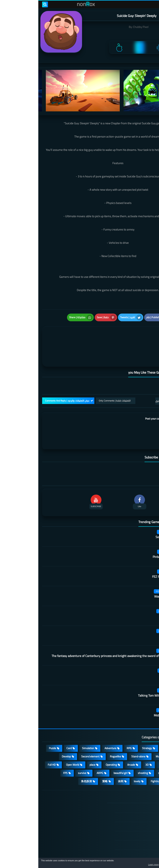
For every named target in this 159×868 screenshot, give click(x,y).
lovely (99, 757)
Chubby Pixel (103, 27)
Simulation (50, 724)
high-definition (141, 757)
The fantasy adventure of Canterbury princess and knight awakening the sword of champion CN (76, 632)
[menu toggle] (152, 4)
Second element (52, 732)
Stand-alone (100, 732)
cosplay (145, 732)
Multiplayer (124, 732)
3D (109, 741)
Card (31, 724)
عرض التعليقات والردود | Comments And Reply (29, 377)
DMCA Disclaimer (132, 793)
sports (124, 749)
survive (44, 749)
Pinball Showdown (126, 533)
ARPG (62, 749)
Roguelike (77, 732)
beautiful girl (82, 749)
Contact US (136, 830)
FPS (27, 749)
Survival (144, 741)
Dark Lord (132, 612)
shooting (105, 749)
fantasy (125, 741)
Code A (134, 652)
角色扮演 (48, 757)
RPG (91, 724)
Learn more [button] (122, 865)
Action (145, 724)
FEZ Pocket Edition (126, 553)
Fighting (117, 757)
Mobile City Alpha (127, 691)
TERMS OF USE (133, 802)
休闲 (82, 757)
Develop (28, 732)
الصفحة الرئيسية (133, 784)
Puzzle (14, 724)
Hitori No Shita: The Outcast (57, 814)
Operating (73, 741)
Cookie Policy (135, 821)
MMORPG (143, 749)
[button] (144, 864)
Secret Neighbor (128, 513)
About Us (137, 839)
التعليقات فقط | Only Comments (76, 377)
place (54, 741)
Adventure (72, 724)
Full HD (13, 741)
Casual (128, 724)
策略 (67, 757)
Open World (34, 741)
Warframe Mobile (127, 572)
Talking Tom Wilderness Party (119, 671)
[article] (43, 332)
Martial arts (131, 592)
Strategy (109, 724)
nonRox (126, 856)
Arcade (93, 741)
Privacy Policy (135, 812)
